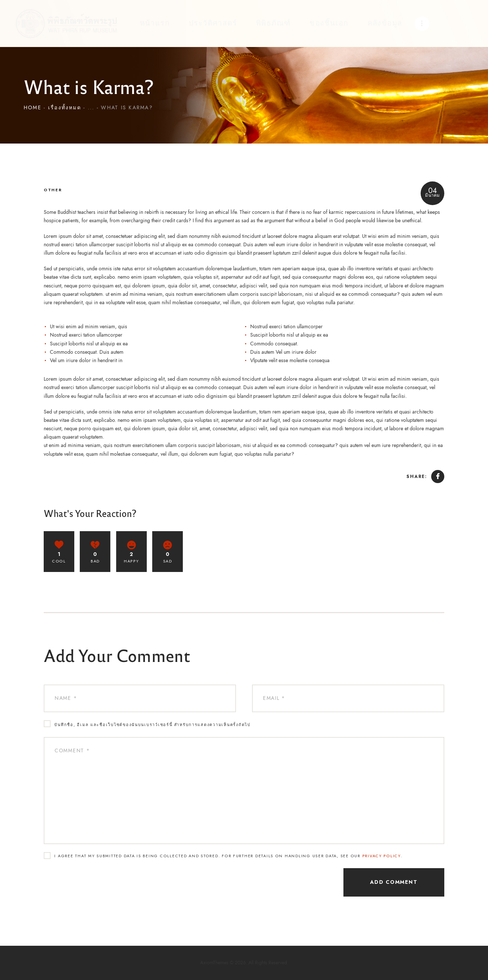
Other (53, 190)
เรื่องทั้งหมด (65, 111)
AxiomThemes (227, 963)
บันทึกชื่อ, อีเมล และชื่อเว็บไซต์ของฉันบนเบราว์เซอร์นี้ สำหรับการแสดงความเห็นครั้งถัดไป (152, 725)
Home (33, 111)
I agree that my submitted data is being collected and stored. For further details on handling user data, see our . (228, 856)
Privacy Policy (382, 856)
